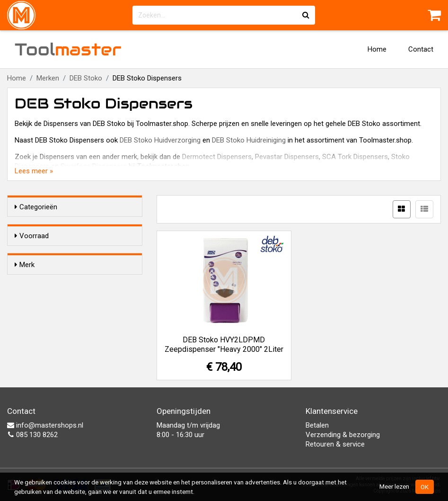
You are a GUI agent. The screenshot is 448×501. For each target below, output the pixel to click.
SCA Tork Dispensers (355, 157)
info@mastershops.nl (45, 425)
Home (377, 49)
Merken (48, 78)
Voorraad (32, 236)
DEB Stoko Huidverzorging (160, 140)
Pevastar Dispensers (287, 157)
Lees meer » (34, 171)
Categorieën (36, 207)
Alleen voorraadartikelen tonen (76, 254)
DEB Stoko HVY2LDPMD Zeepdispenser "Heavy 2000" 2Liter (224, 344)
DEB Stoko (86, 78)
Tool (68, 49)
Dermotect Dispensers (217, 157)
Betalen (317, 425)
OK (425, 487)
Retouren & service (335, 444)
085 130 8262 (32, 435)
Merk (25, 282)
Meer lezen (394, 486)
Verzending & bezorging (343, 435)
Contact (421, 49)
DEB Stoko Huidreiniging (249, 140)
